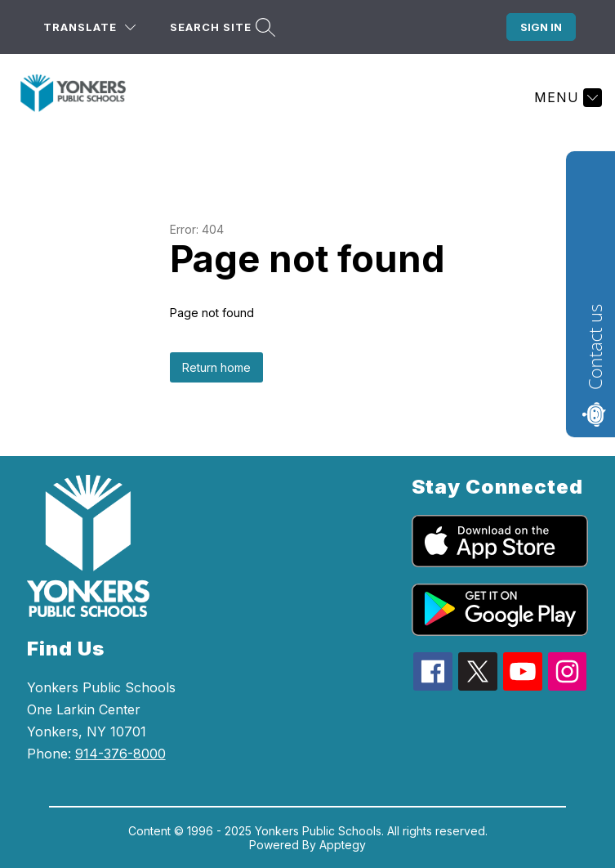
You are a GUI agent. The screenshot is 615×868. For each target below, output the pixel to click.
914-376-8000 (120, 754)
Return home (216, 367)
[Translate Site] (89, 27)
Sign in (541, 27)
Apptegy (343, 845)
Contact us (595, 347)
